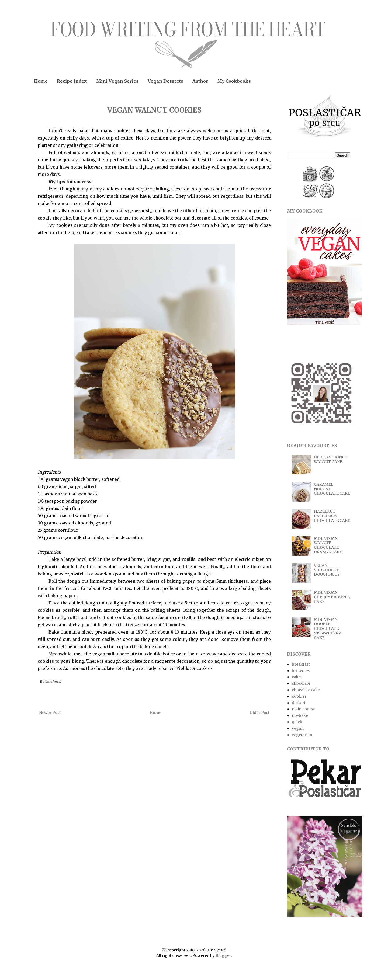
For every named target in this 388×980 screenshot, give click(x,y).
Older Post (260, 713)
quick (297, 722)
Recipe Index (72, 81)
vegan (298, 728)
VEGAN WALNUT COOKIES (154, 110)
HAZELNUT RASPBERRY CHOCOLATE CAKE (332, 516)
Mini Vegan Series (117, 81)
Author (200, 81)
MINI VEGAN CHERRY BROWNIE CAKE (332, 597)
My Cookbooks (234, 81)
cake (296, 677)
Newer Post (50, 713)
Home (41, 81)
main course (304, 709)
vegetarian (302, 735)
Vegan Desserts (165, 81)
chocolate (301, 683)
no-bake (300, 715)
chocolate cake (306, 690)
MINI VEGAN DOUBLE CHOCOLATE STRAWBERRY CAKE (327, 629)
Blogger (223, 955)
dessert (299, 703)
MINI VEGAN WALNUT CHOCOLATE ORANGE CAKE (328, 545)
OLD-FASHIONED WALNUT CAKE (331, 459)
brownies (301, 671)
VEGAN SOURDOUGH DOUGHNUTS (327, 570)
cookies (299, 696)
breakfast (301, 664)
